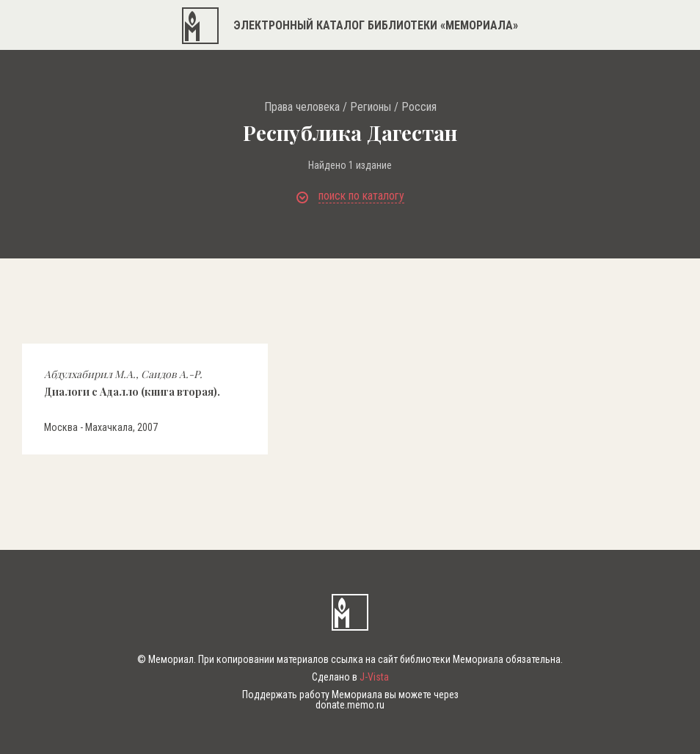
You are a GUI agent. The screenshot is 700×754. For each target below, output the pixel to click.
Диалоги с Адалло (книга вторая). (132, 383)
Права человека (302, 107)
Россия (419, 107)
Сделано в (350, 677)
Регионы (371, 107)
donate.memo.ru (350, 705)
